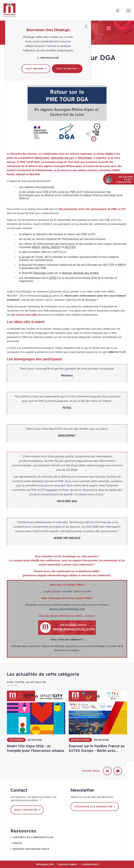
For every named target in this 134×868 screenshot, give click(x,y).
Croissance (16, 740)
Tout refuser (36, 69)
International (80, 740)
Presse (17, 843)
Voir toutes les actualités (26, 682)
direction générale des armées (80, 273)
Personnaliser (48, 58)
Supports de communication (33, 837)
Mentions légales (68, 864)
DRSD (53, 278)
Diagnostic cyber (43, 273)
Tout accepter (67, 69)
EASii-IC (47, 296)
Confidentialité (90, 864)
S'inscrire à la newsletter (95, 807)
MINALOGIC (42, 158)
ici (54, 591)
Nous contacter (27, 810)
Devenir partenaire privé (31, 849)
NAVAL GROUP (51, 247)
